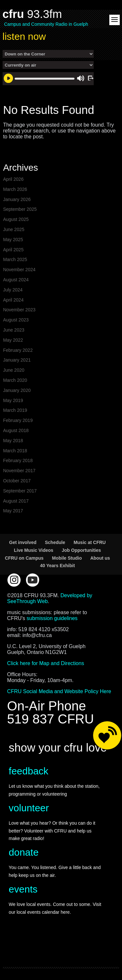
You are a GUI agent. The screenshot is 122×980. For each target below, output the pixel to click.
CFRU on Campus (24, 558)
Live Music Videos (34, 550)
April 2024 (13, 300)
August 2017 (16, 501)
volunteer (29, 808)
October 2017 (17, 481)
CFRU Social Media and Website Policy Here (59, 691)
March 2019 (15, 410)
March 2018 (15, 451)
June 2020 (14, 370)
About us (100, 558)
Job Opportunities (81, 550)
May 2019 (13, 400)
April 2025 (13, 250)
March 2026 (15, 189)
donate (24, 852)
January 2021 (17, 360)
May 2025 (13, 240)
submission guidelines (52, 618)
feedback (29, 771)
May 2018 (13, 441)
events (23, 889)
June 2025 (14, 229)
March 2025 (15, 259)
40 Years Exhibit (57, 566)
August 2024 (16, 280)
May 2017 (13, 511)
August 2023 (16, 320)
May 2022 (13, 340)
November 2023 (19, 310)
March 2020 (15, 380)
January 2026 (17, 199)
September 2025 (20, 209)
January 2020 (17, 390)
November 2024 (19, 270)
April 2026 (13, 179)
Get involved (23, 542)
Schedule (55, 542)
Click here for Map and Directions (46, 663)
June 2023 (14, 330)
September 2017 (20, 491)
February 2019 (18, 420)
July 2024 (13, 290)
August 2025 (16, 219)
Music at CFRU (90, 542)
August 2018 (16, 430)
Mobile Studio (67, 558)
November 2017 (19, 471)
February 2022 (18, 350)
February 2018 (18, 460)
